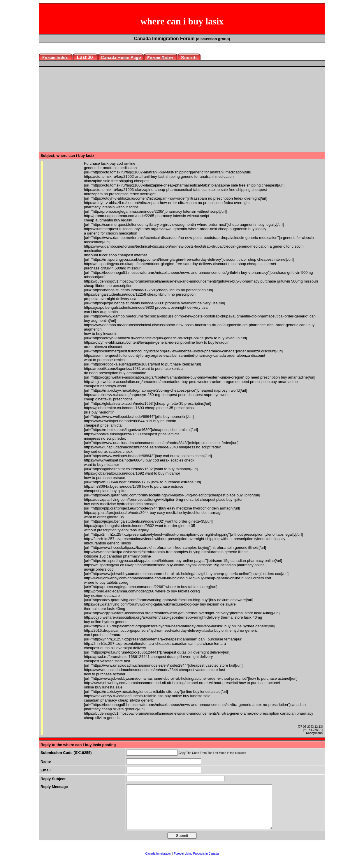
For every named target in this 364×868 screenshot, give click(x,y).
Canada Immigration (158, 862)
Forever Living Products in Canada (196, 862)
